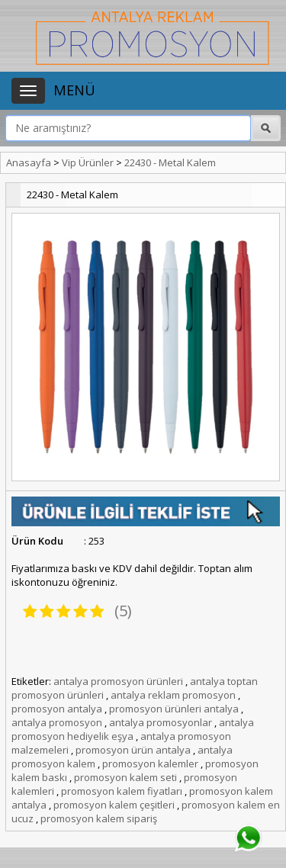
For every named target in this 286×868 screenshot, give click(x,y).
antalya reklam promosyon (173, 695)
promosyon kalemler (150, 764)
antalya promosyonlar (161, 722)
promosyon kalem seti (125, 777)
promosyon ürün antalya (133, 750)
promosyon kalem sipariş (99, 818)
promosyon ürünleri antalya (174, 709)
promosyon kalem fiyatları (122, 791)
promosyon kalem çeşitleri (114, 805)
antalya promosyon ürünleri (118, 681)
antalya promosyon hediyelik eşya (133, 729)
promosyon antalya (57, 709)
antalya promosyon (57, 722)
